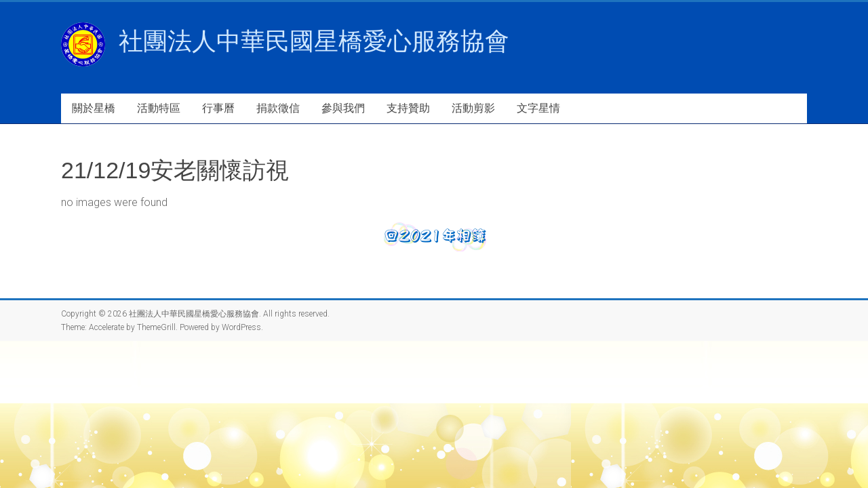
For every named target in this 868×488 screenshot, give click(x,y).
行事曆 (218, 108)
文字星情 (538, 108)
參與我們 (343, 108)
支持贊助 (408, 108)
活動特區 (159, 108)
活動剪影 (473, 108)
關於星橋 (94, 108)
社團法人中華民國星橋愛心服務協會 (314, 41)
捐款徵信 (278, 108)
